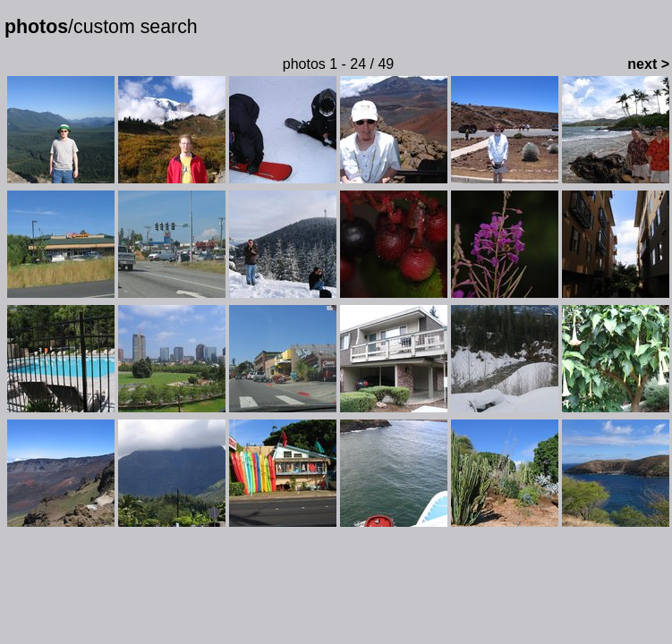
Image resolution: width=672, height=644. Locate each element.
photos (36, 27)
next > (648, 64)
